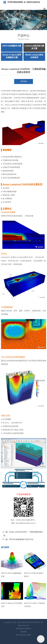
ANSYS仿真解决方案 (12, 46)
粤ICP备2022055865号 (23, 629)
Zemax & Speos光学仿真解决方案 (12, 56)
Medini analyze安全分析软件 (34, 56)
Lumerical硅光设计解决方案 (34, 47)
